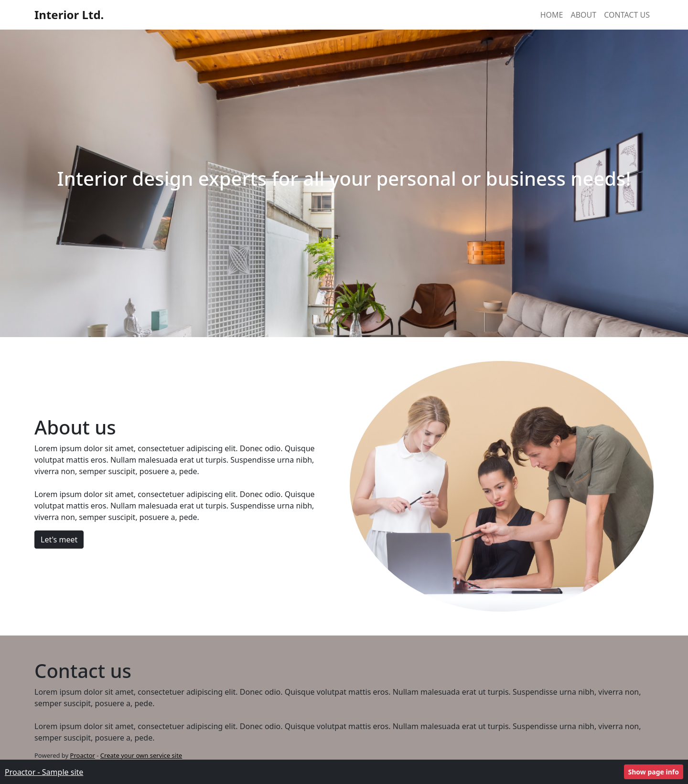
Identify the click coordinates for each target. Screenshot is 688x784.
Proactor (83, 755)
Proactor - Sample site (44, 772)
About (584, 15)
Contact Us (627, 15)
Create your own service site (141, 755)
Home (552, 15)
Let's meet (59, 540)
